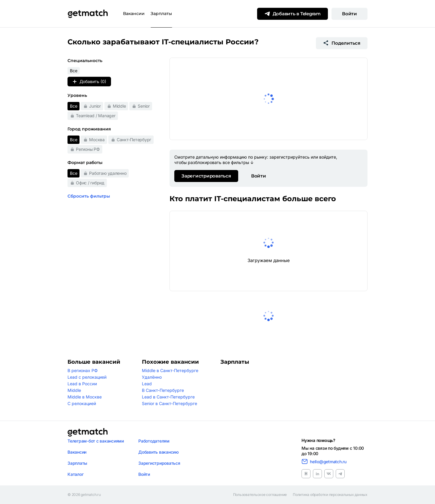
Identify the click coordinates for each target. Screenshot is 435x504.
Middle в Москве (85, 397)
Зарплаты (161, 13)
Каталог (75, 474)
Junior (95, 106)
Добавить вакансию (159, 452)
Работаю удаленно (108, 173)
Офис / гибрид (90, 183)
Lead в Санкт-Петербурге (168, 397)
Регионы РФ (88, 149)
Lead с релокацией (87, 377)
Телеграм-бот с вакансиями (96, 441)
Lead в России (82, 384)
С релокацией (82, 403)
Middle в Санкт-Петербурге (170, 370)
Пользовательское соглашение (260, 495)
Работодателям (154, 441)
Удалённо (152, 377)
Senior (144, 106)
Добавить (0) (89, 81)
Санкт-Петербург (134, 140)
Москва (97, 140)
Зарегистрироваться (206, 176)
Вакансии (134, 13)
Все (73, 106)
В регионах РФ (83, 370)
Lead (147, 384)
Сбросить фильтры (89, 196)
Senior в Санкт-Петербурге (169, 403)
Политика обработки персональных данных (330, 495)
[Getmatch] (88, 14)
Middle (119, 106)
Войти (349, 14)
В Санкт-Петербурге (163, 390)
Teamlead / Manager (96, 116)
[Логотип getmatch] (88, 432)
